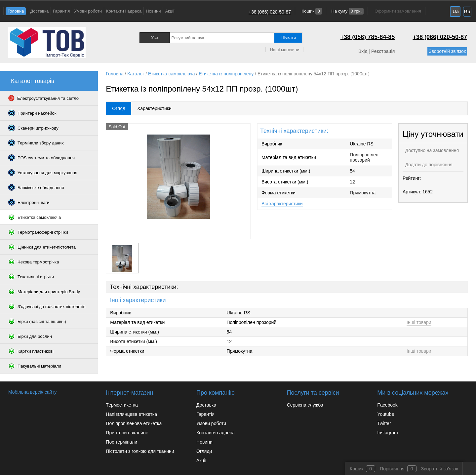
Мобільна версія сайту (32, 392)
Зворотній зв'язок (447, 51)
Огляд (119, 108)
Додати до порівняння (428, 165)
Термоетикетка (122, 405)
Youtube (386, 414)
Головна (16, 11)
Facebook (387, 405)
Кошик (311, 11)
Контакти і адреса (124, 11)
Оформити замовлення (398, 11)
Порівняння (392, 469)
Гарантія (61, 11)
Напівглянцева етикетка (131, 414)
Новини (153, 11)
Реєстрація (383, 51)
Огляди (204, 451)
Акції (170, 11)
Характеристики (154, 108)
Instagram (387, 433)
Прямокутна (363, 193)
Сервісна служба (305, 405)
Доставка (39, 11)
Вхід (363, 51)
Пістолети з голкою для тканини (140, 451)
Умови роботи (88, 11)
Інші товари (419, 322)
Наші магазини (284, 50)
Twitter (384, 423)
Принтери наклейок (127, 433)
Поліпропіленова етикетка (134, 423)
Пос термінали (121, 442)
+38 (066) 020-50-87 (270, 12)
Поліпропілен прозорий (364, 157)
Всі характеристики (282, 204)
